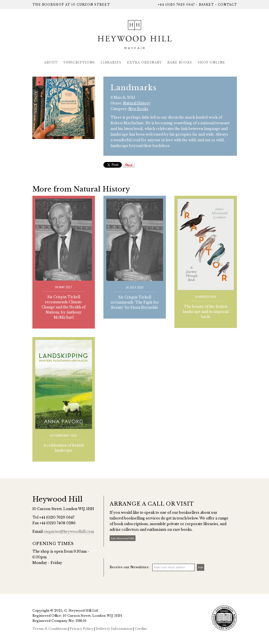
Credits (141, 629)
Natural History (137, 103)
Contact (227, 5)
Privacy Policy (81, 629)
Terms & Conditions (50, 629)
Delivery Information (114, 629)
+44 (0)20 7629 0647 (176, 5)
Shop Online (211, 63)
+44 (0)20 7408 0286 (58, 523)
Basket (206, 5)
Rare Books (180, 63)
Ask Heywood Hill (123, 538)
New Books (138, 109)
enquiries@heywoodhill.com (69, 532)
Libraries (111, 63)
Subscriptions (79, 63)
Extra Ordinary (144, 63)
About (51, 63)
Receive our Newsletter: (130, 567)
